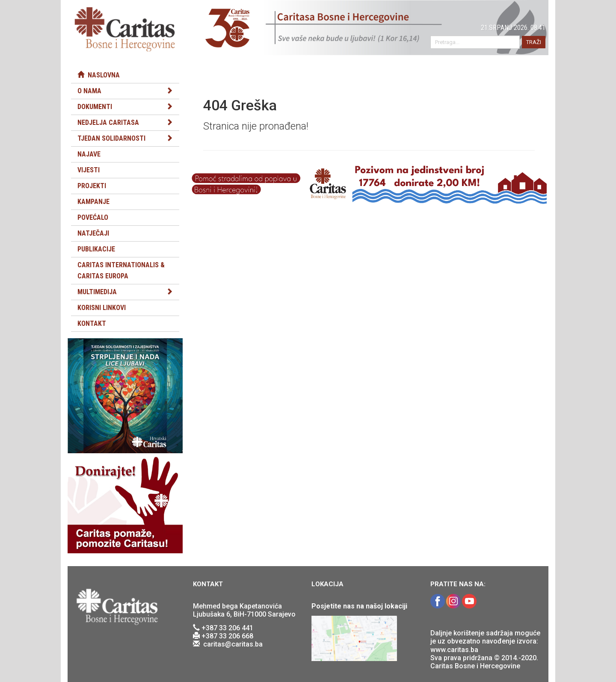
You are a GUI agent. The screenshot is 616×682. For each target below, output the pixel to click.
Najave (89, 154)
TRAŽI (534, 42)
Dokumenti (95, 107)
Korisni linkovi (102, 308)
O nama (89, 91)
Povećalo (93, 217)
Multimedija (97, 292)
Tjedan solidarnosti (111, 138)
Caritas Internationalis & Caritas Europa (121, 270)
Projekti (92, 186)
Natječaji (93, 233)
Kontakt (92, 323)
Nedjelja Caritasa (108, 123)
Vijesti (89, 170)
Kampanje (93, 202)
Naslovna (99, 75)
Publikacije (96, 249)
